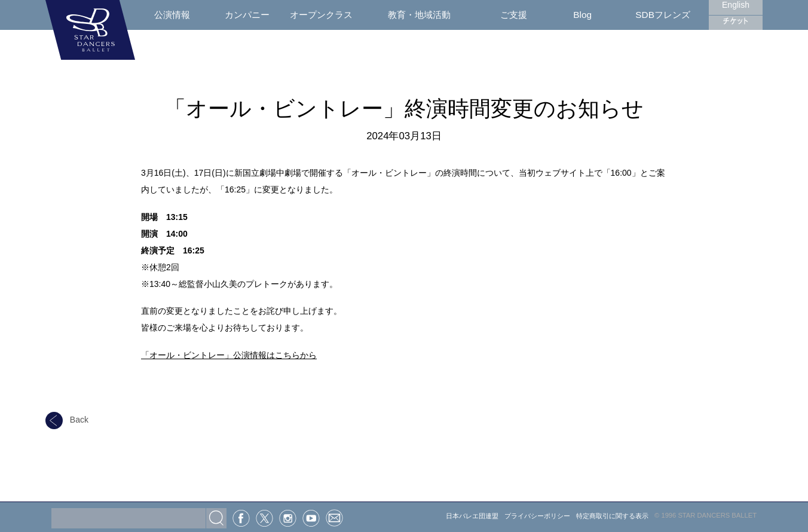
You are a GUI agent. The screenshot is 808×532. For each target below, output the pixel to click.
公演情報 (172, 15)
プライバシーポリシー (537, 516)
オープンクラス (321, 15)
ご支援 (514, 15)
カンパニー (247, 15)
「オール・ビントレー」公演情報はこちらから (229, 355)
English (736, 5)
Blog (582, 15)
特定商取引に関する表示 (612, 516)
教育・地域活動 (419, 15)
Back (67, 420)
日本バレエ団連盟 (472, 516)
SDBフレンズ (663, 15)
